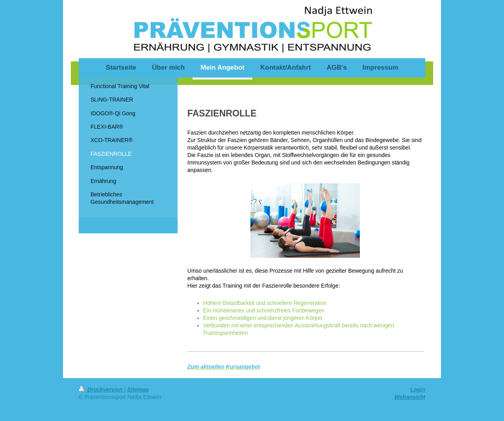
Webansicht (410, 397)
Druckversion (101, 390)
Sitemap (138, 390)
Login (418, 390)
